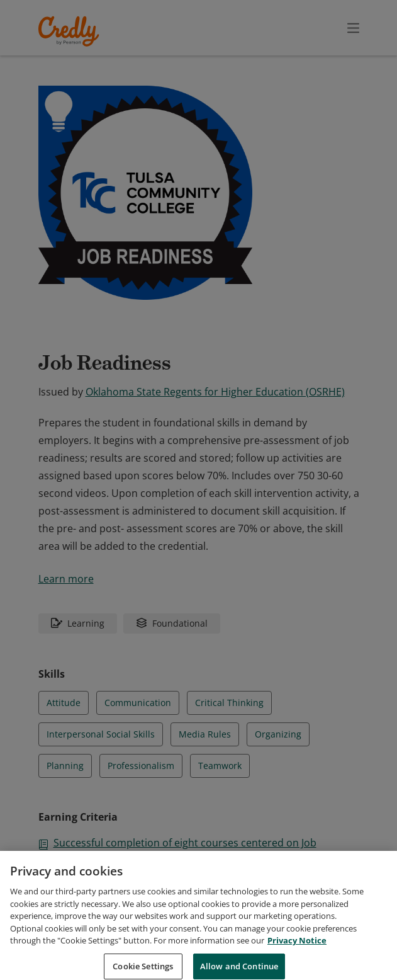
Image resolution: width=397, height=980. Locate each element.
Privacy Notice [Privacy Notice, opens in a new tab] (297, 955)
